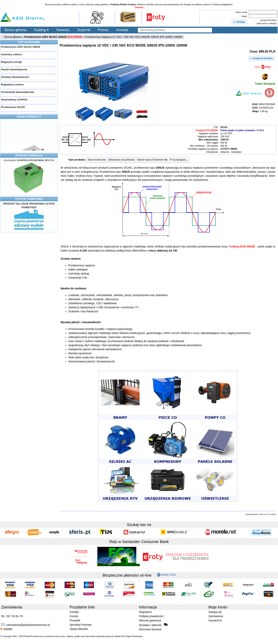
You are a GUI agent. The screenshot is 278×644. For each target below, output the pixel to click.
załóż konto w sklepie (266, 23)
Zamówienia (216, 616)
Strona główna (15, 30)
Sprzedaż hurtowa (81, 625)
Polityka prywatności (151, 616)
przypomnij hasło (268, 20)
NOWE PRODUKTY (29, 117)
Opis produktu (77, 160)
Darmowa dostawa (150, 629)
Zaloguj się (215, 612)
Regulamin (145, 612)
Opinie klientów (79, 629)
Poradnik (75, 620)
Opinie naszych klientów (152, 160)
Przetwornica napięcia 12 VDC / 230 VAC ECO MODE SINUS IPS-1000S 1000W (133, 37)
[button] (239, 22)
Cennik (74, 616)
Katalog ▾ (41, 30)
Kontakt (122, 30)
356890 (6, 629)
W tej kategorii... (179, 160)
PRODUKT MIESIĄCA (29, 155)
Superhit (84, 30)
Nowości (63, 30)
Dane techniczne (97, 160)
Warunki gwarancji (150, 620)
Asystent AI (215, 620)
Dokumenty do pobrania (121, 160)
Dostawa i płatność (153, 625)
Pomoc (103, 30)
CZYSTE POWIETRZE (29, 199)
